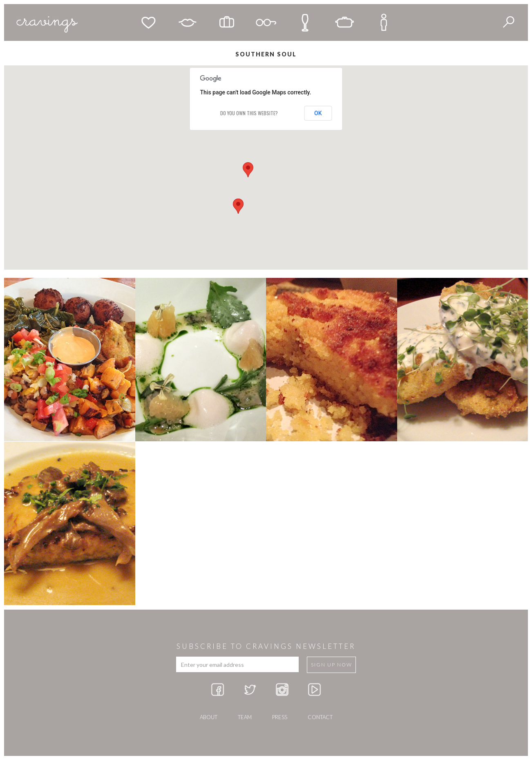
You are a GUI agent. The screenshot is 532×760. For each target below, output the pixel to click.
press (280, 717)
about (209, 717)
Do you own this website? (249, 113)
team (245, 717)
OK (318, 113)
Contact (320, 717)
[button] (248, 170)
